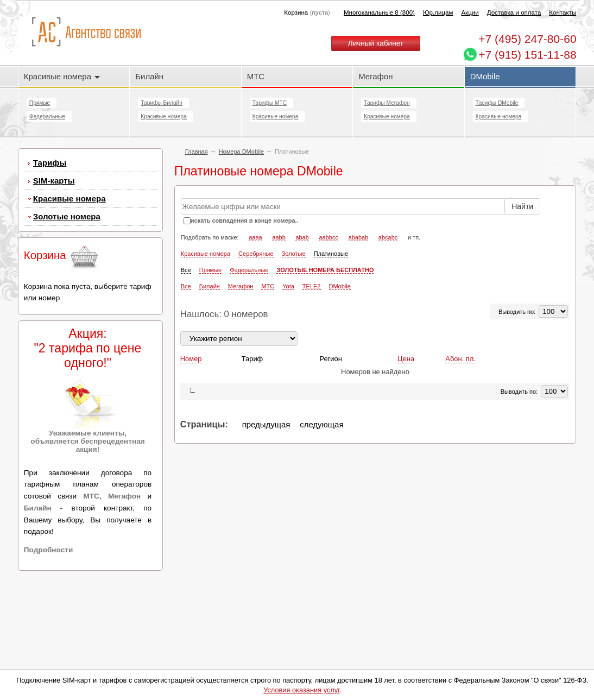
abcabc (388, 237)
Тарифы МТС (270, 103)
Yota (288, 286)
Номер (191, 359)
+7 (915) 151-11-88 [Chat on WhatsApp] (527, 55)
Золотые (294, 254)
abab (302, 237)
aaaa (255, 237)
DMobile (485, 76)
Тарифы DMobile (497, 103)
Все (186, 270)
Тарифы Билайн (162, 103)
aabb (279, 237)
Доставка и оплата (514, 12)
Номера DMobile (241, 152)
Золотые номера (67, 216)
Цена (406, 359)
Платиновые (331, 254)
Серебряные (256, 254)
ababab (359, 237)
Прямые (40, 103)
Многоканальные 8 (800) (379, 12)
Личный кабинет (376, 43)
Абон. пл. (460, 359)
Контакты (563, 12)
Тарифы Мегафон (387, 103)
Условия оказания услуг (301, 690)
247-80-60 (527, 39)
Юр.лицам (438, 12)
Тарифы (50, 163)
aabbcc (328, 237)
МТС (256, 76)
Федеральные (47, 116)
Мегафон (375, 76)
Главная (197, 152)
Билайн (149, 76)
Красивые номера (62, 76)
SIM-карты (54, 181)
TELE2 (312, 286)
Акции (470, 12)
